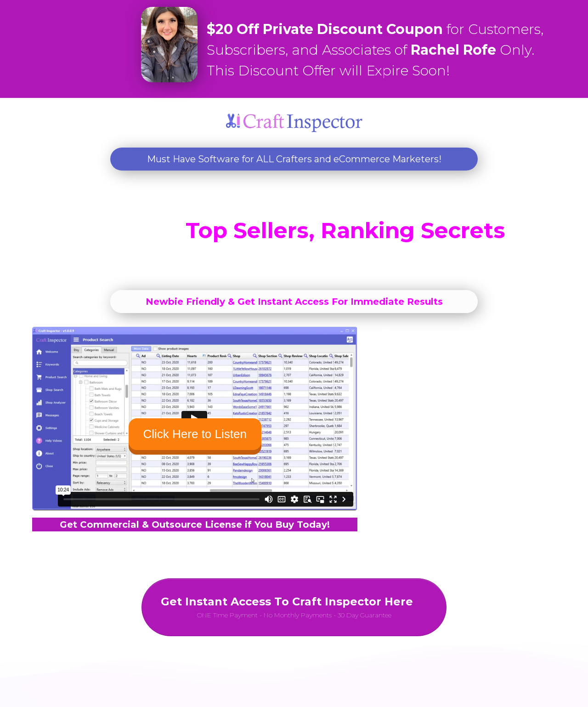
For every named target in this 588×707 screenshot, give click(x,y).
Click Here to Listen (195, 434)
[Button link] (294, 607)
